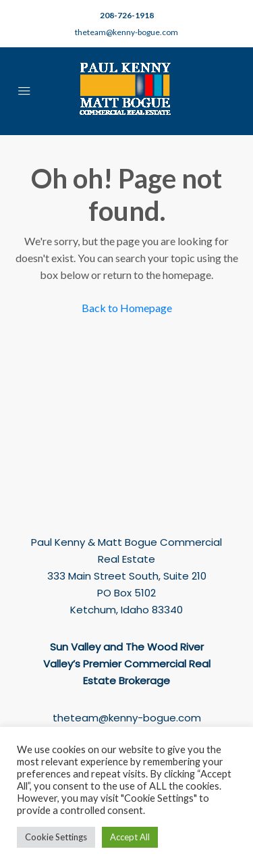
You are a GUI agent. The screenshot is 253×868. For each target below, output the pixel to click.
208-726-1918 (127, 15)
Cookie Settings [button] (56, 837)
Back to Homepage (127, 308)
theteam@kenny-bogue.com (126, 32)
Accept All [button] (130, 837)
